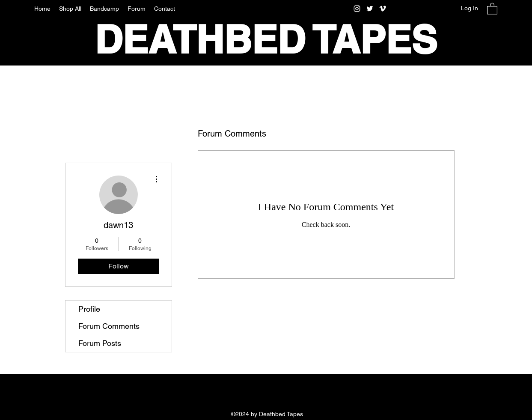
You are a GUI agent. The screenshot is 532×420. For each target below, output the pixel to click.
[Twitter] (370, 9)
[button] (492, 8)
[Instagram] (357, 9)
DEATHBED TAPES (266, 39)
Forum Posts (100, 343)
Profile (89, 309)
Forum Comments (109, 326)
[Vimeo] (383, 9)
